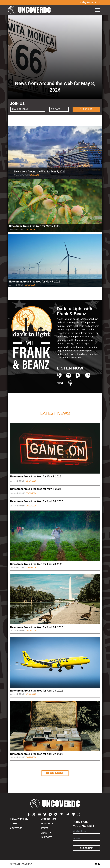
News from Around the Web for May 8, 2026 (55, 87)
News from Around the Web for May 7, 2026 (40, 172)
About (45, 833)
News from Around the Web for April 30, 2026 (37, 501)
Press (45, 828)
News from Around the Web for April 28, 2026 (37, 564)
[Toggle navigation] (98, 10)
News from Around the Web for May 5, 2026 (35, 282)
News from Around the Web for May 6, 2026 (35, 226)
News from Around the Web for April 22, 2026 (37, 754)
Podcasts (47, 824)
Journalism (49, 819)
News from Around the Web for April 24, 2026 (37, 627)
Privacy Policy (19, 819)
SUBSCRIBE (86, 109)
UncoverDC (30, 10)
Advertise (16, 828)
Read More (55, 773)
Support (47, 837)
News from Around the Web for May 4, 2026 (36, 477)
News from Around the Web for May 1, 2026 (36, 489)
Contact (15, 824)
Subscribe (86, 848)
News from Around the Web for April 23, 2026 (37, 691)
